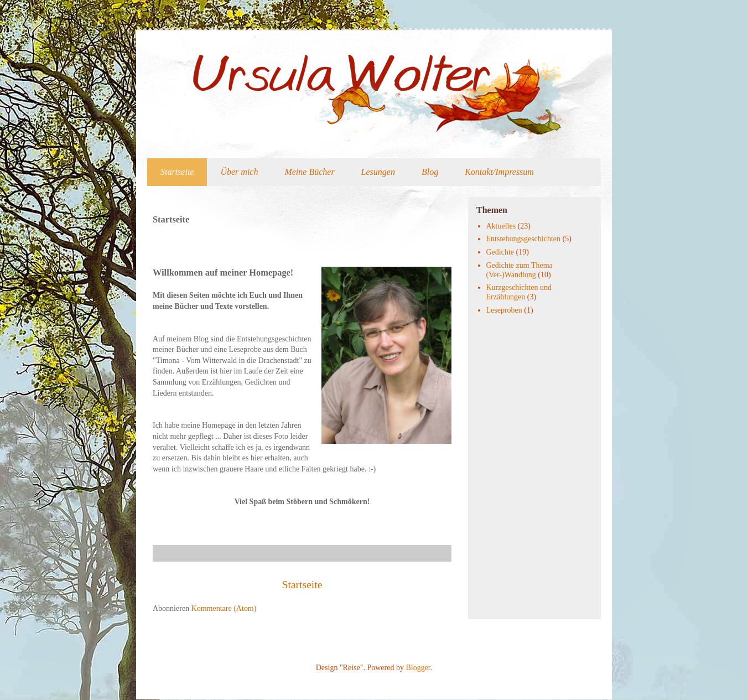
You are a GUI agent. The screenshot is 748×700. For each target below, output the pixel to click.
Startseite (177, 172)
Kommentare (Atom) (224, 608)
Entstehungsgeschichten (524, 239)
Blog (430, 172)
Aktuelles (501, 226)
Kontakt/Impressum (499, 172)
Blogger (418, 668)
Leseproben (504, 310)
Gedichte (500, 252)
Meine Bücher (309, 172)
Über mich (239, 172)
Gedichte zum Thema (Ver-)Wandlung (520, 270)
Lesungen (378, 172)
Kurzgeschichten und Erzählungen (519, 292)
